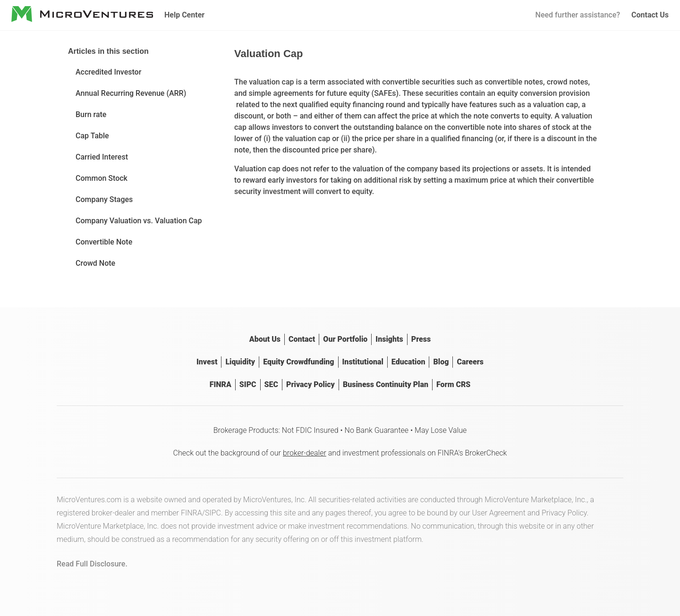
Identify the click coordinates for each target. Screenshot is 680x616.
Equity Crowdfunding (298, 362)
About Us (265, 339)
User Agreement (499, 513)
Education (408, 362)
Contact (302, 339)
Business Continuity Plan (386, 384)
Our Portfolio (345, 339)
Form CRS (453, 384)
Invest (207, 362)
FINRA (221, 384)
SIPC (248, 384)
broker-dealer (305, 453)
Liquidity (240, 362)
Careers (470, 362)
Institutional (363, 362)
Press (421, 339)
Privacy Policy (310, 384)
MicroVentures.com (89, 500)
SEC (271, 384)
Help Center (184, 15)
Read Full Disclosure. (92, 564)
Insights (389, 339)
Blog (441, 362)
